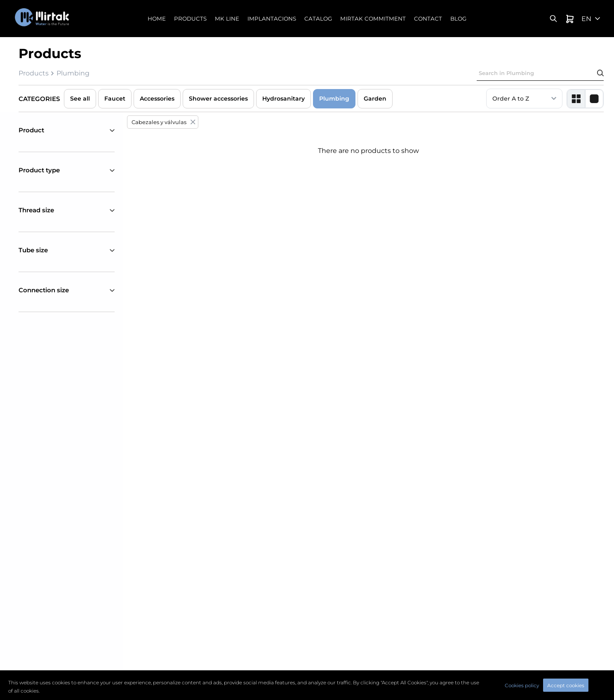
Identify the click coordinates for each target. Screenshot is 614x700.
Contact (428, 19)
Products (190, 19)
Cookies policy (522, 685)
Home (157, 19)
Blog (458, 19)
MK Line (227, 19)
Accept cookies (566, 685)
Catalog (318, 19)
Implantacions (272, 19)
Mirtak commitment (373, 19)
